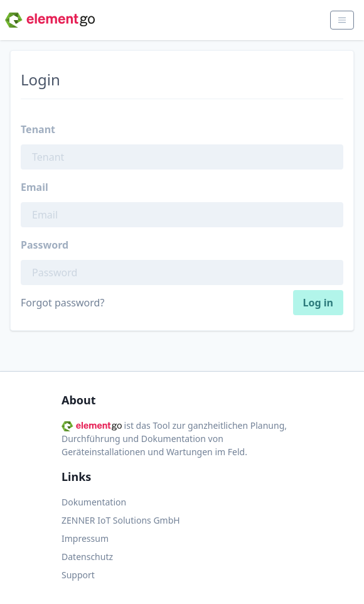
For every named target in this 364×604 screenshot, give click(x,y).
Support (78, 575)
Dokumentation (94, 502)
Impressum (85, 538)
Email (35, 187)
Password (45, 245)
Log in (318, 303)
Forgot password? (62, 303)
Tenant (38, 129)
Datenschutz (87, 557)
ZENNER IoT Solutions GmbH (121, 520)
